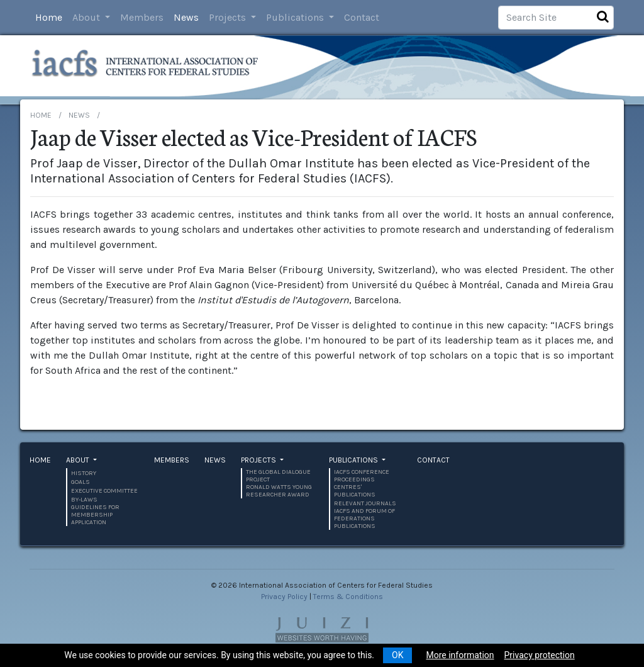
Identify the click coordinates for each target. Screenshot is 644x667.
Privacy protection (540, 655)
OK (397, 655)
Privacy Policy (284, 597)
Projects (229, 17)
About (87, 17)
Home (49, 17)
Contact (362, 17)
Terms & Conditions (348, 597)
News (186, 17)
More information (460, 655)
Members (142, 17)
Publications (296, 17)
